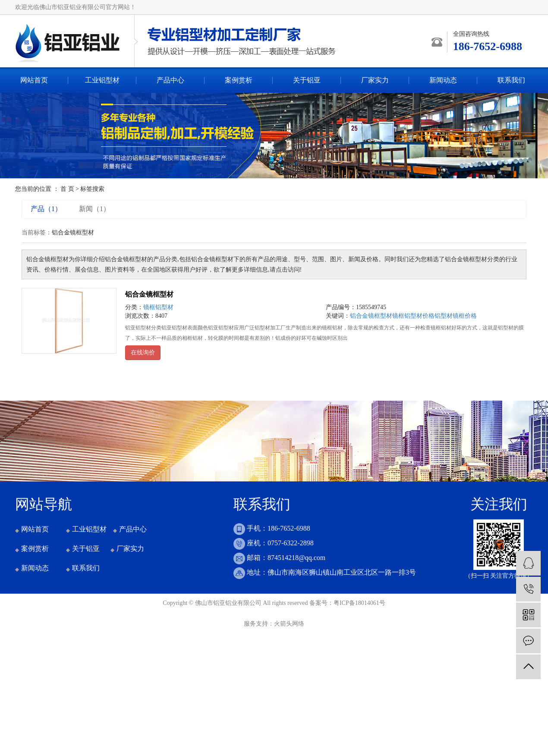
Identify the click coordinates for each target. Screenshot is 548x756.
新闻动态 (443, 80)
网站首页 (34, 80)
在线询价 (143, 353)
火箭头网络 (289, 624)
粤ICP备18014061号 (359, 603)
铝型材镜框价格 (456, 316)
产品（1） (46, 209)
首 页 (67, 189)
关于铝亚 (307, 80)
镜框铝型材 (158, 307)
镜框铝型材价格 (413, 316)
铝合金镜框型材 (149, 294)
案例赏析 (239, 80)
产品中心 (170, 80)
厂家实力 (375, 80)
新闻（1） (94, 209)
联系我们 (511, 80)
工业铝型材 (102, 80)
